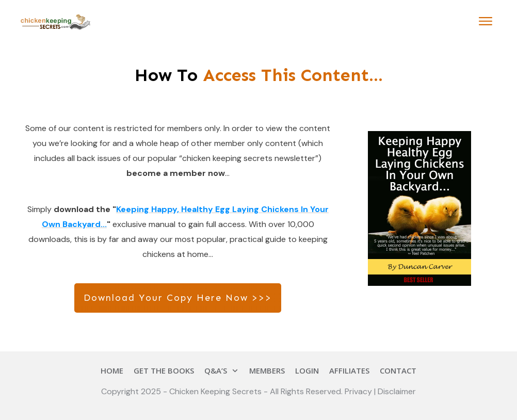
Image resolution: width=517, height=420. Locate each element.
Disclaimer (397, 391)
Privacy (359, 391)
